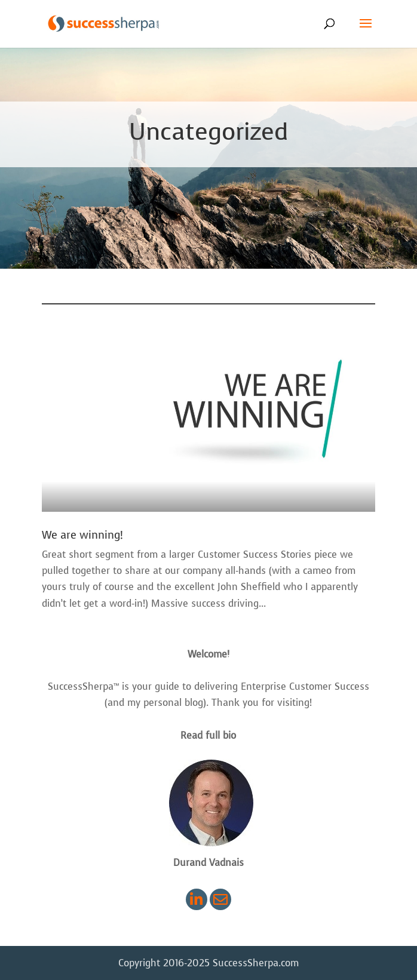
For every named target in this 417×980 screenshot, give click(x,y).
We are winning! (82, 535)
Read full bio (208, 735)
